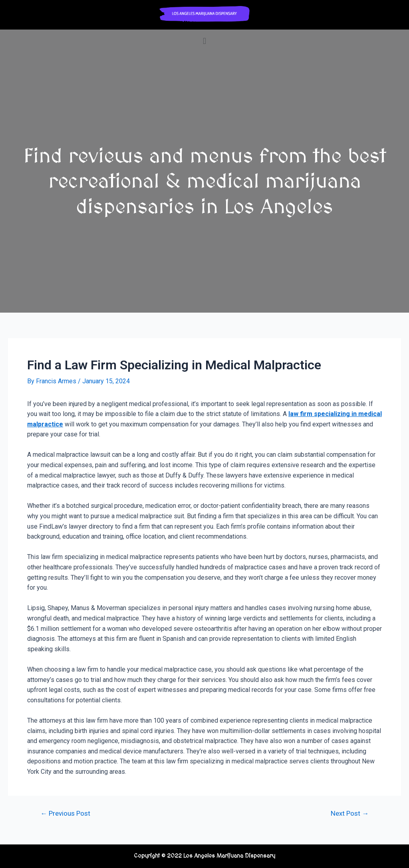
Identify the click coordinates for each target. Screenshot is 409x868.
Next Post (350, 814)
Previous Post (65, 814)
